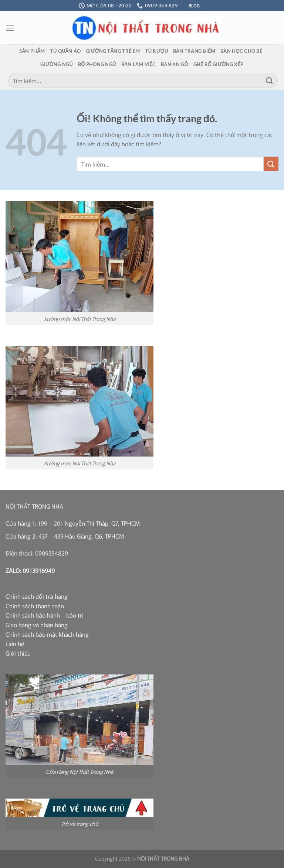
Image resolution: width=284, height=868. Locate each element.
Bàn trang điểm (194, 51)
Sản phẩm (32, 51)
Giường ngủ (56, 64)
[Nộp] (270, 80)
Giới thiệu (18, 653)
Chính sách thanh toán (35, 606)
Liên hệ (15, 643)
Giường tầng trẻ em (113, 51)
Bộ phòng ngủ (97, 64)
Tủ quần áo (65, 51)
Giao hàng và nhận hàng (37, 625)
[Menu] (10, 28)
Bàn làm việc (138, 64)
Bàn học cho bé (241, 51)
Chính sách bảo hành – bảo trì (45, 615)
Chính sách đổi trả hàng (37, 596)
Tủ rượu (156, 51)
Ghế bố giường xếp (219, 64)
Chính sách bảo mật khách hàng (47, 634)
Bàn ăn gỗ (175, 64)
